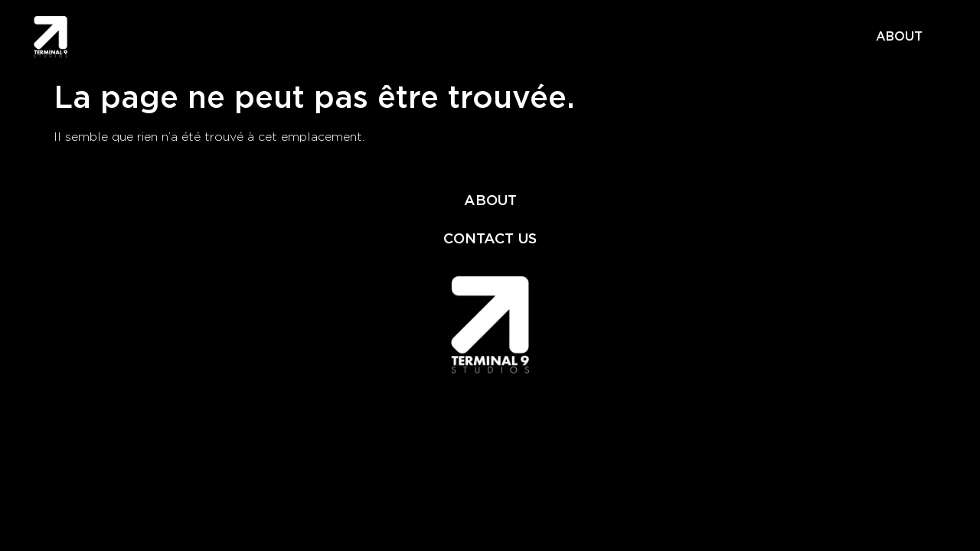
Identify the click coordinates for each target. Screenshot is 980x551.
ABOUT (899, 36)
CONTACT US (490, 238)
